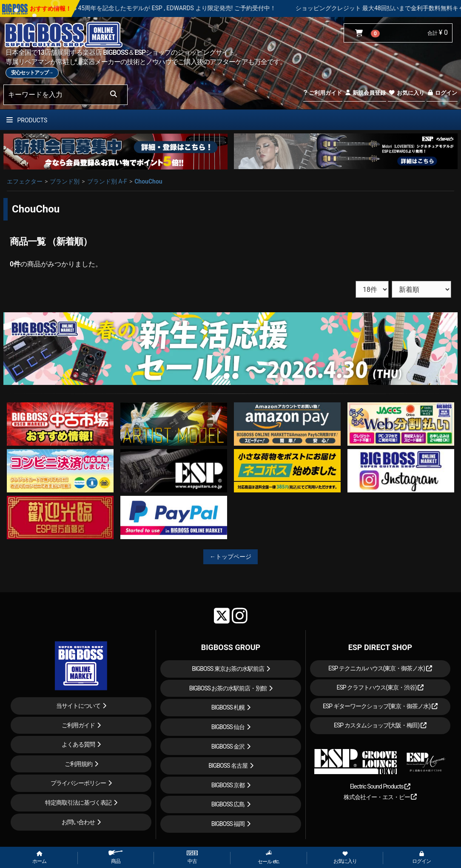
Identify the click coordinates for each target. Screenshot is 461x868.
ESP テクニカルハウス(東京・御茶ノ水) (380, 668)
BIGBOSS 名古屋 (228, 766)
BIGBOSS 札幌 (228, 707)
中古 (192, 857)
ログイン (442, 93)
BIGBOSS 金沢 (228, 746)
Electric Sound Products (380, 786)
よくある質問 (78, 744)
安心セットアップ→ (32, 73)
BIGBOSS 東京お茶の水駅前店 (228, 669)
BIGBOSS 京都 (228, 785)
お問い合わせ (78, 822)
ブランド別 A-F (107, 181)
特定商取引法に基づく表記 (78, 803)
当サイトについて (78, 706)
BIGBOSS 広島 (228, 804)
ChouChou (148, 181)
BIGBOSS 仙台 (228, 727)
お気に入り (406, 93)
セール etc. (269, 857)
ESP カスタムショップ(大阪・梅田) (380, 725)
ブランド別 (65, 181)
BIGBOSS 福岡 (228, 824)
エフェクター (25, 181)
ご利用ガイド (323, 93)
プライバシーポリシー (78, 783)
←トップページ (230, 557)
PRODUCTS (27, 120)
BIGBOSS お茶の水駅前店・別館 (228, 688)
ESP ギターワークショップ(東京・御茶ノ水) (380, 706)
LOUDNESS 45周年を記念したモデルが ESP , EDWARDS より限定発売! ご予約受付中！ (183, 8)
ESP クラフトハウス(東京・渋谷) (380, 687)
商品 (116, 857)
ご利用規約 (78, 764)
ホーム (39, 858)
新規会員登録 (365, 93)
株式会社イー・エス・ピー (380, 797)
